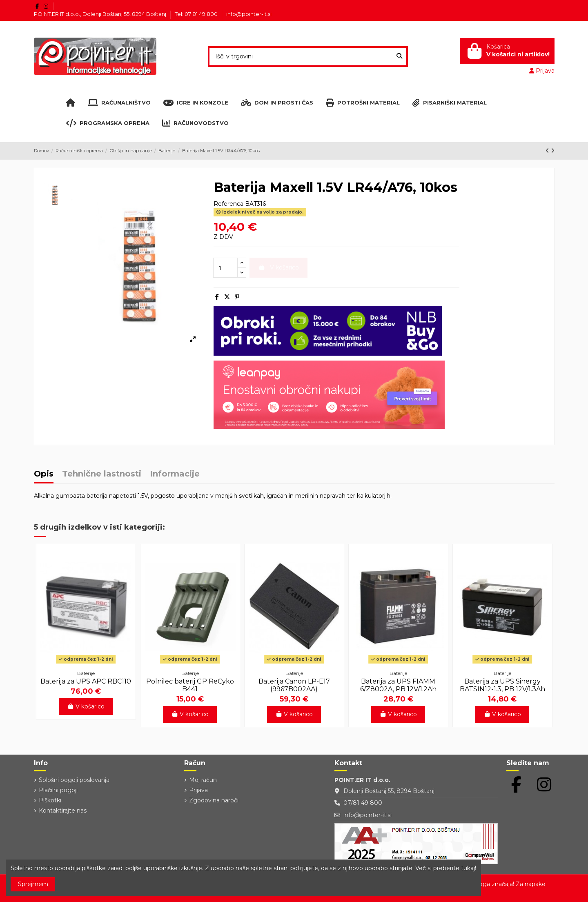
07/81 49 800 (363, 803)
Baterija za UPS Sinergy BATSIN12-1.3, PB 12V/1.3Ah (502, 685)
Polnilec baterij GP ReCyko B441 (190, 685)
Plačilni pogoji (58, 790)
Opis (44, 474)
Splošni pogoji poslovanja (74, 780)
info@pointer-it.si (249, 14)
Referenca (228, 204)
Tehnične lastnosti (102, 474)
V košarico (86, 706)
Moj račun (203, 780)
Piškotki (50, 800)
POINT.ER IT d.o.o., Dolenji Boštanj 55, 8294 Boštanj (101, 14)
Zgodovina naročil (214, 800)
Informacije (175, 474)
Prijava (198, 790)
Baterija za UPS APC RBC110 (86, 681)
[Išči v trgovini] (399, 57)
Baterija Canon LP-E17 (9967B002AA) (294, 685)
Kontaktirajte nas (63, 811)
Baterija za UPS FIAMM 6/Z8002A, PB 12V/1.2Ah (398, 685)
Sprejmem (33, 884)
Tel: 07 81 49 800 (197, 14)
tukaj (468, 868)
